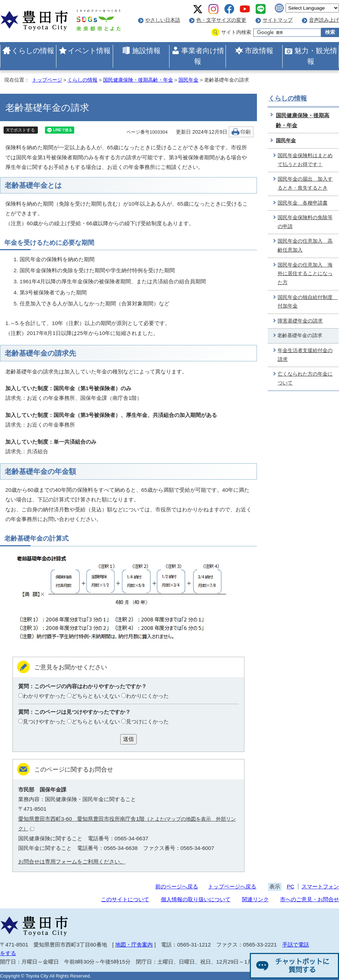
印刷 (246, 132)
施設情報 (146, 51)
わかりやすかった (44, 696)
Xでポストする (21, 130)
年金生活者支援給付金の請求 (305, 355)
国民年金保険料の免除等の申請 (305, 222)
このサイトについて (125, 899)
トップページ (47, 80)
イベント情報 (89, 51)
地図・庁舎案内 (134, 945)
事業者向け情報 (203, 56)
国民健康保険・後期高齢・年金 (138, 80)
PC (291, 886)
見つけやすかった (44, 721)
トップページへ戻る (232, 886)
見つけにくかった (147, 721)
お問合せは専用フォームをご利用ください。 (72, 862)
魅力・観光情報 (316, 56)
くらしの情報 (33, 51)
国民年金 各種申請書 (303, 203)
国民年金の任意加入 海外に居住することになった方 (305, 274)
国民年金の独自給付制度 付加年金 (308, 302)
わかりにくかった (147, 696)
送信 (128, 739)
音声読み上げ (324, 20)
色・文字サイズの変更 (221, 20)
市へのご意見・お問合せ (310, 899)
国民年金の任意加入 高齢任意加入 (305, 246)
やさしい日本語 (163, 20)
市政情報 (259, 51)
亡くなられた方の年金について (305, 378)
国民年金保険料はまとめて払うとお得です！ (305, 160)
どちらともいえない (96, 696)
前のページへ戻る (177, 886)
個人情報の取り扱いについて (196, 899)
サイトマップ (278, 20)
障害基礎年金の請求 (300, 321)
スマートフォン (320, 886)
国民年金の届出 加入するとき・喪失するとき (305, 184)
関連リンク (255, 899)
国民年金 (188, 80)
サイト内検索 (236, 32)
